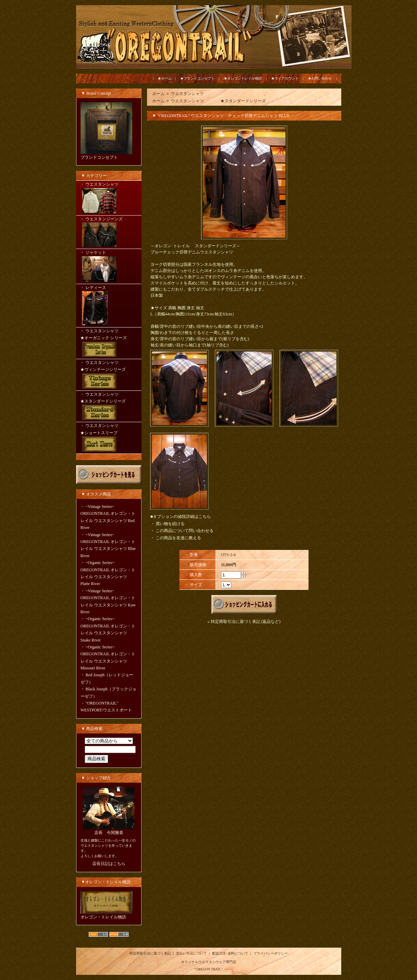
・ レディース (109, 306)
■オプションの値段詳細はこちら (181, 517)
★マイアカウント (285, 78)
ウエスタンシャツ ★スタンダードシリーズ (218, 101)
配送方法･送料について (230, 953)
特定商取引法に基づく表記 (150, 953)
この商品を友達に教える (178, 538)
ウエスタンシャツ (187, 94)
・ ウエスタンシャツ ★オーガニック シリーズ (109, 344)
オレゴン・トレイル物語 (103, 917)
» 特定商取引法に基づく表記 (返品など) (244, 622)
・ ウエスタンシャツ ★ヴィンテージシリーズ (109, 375)
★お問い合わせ (320, 78)
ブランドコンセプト (99, 157)
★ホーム (165, 78)
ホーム (158, 94)
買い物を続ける (170, 524)
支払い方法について (191, 953)
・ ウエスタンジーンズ (109, 233)
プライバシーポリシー (271, 953)
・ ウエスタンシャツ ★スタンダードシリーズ (109, 407)
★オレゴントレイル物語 (243, 78)
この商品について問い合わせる (185, 531)
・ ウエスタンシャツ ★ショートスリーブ (109, 438)
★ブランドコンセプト (197, 78)
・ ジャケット (109, 267)
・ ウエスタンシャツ (109, 198)
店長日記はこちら (109, 864)
